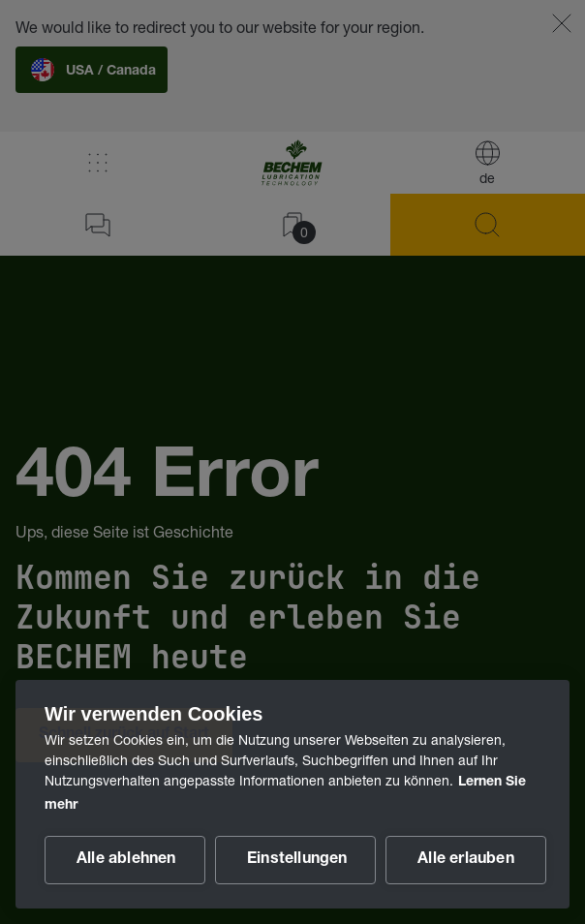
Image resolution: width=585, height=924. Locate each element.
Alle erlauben (466, 860)
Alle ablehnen (126, 860)
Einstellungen (297, 860)
